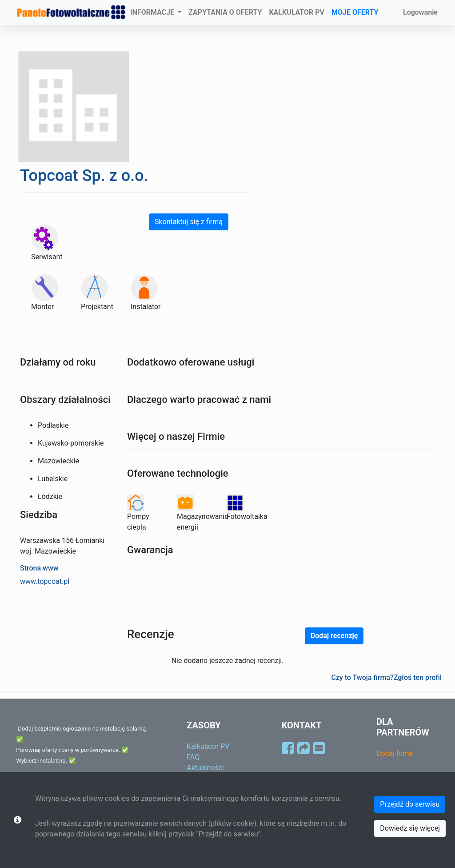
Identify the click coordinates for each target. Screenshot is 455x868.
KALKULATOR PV (297, 12)
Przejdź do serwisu (410, 804)
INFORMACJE (153, 12)
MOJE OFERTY (355, 12)
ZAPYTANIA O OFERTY (225, 12)
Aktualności (205, 768)
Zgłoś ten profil (418, 677)
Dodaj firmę (395, 753)
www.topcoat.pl (45, 581)
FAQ (193, 757)
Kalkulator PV (208, 746)
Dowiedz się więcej (410, 828)
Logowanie (420, 12)
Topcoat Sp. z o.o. (84, 176)
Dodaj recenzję (334, 636)
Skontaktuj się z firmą (189, 222)
